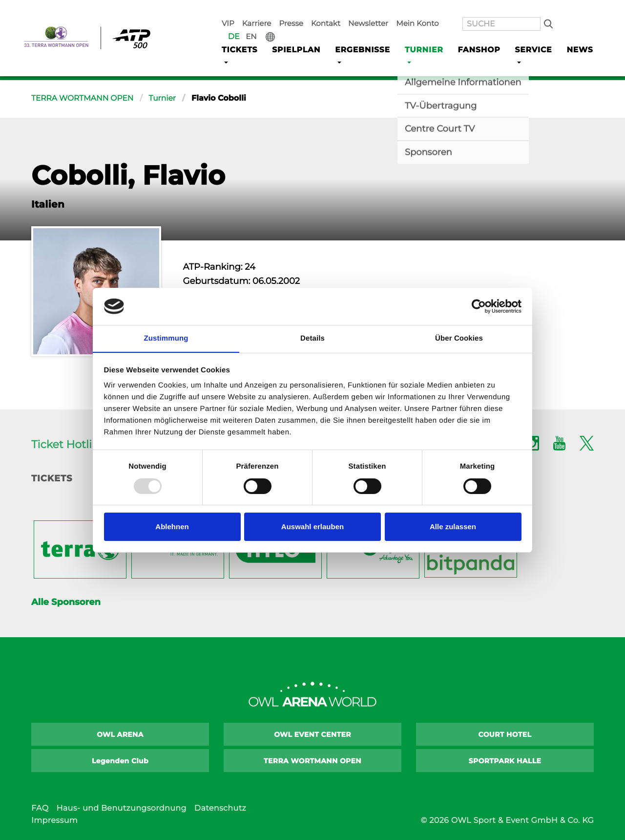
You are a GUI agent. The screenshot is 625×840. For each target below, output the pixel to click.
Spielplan (296, 35)
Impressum (54, 821)
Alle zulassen (453, 527)
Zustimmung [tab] (166, 338)
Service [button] (527, 35)
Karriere (261, 10)
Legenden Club (120, 761)
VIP (235, 10)
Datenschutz (220, 808)
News (574, 35)
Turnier (166, 98)
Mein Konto (409, 10)
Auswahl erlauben (312, 527)
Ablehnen (172, 527)
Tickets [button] (239, 35)
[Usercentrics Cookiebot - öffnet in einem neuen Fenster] (479, 306)
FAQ (40, 808)
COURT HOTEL (505, 734)
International (586, 10)
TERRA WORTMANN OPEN (84, 98)
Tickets (52, 478)
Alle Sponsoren (66, 602)
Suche (524, 10)
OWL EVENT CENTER (312, 734)
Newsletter (364, 10)
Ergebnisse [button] (360, 35)
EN (569, 10)
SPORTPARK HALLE (505, 761)
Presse (293, 10)
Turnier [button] (419, 35)
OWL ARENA (120, 734)
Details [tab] (312, 338)
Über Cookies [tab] (459, 338)
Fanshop (474, 35)
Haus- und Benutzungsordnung (121, 808)
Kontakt (325, 10)
